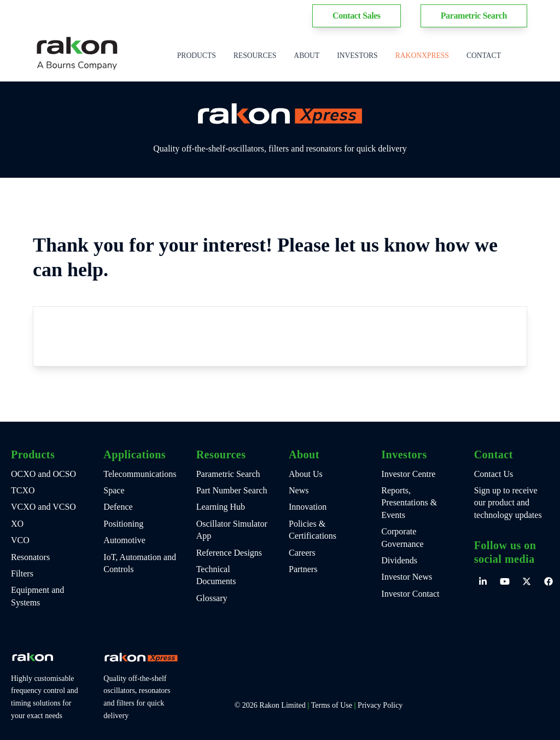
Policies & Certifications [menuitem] (313, 530)
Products (197, 56)
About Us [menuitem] (306, 474)
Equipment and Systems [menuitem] (37, 596)
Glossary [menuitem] (212, 598)
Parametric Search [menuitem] (228, 474)
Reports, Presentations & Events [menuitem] (409, 503)
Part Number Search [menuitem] (232, 490)
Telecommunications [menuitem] (140, 474)
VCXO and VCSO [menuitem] (43, 507)
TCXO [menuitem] (23, 490)
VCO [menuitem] (20, 540)
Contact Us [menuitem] (494, 474)
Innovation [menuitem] (308, 507)
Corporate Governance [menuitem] (402, 537)
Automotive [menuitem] (124, 540)
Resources (255, 56)
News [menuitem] (299, 490)
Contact (484, 56)
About (307, 56)
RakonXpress (422, 56)
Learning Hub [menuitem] (221, 507)
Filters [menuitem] (22, 573)
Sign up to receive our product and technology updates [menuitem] (508, 503)
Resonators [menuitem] (30, 557)
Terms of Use (332, 705)
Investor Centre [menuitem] (408, 474)
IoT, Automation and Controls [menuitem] (140, 563)
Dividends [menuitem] (399, 560)
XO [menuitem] (17, 524)
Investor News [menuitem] (407, 577)
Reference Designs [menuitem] (229, 553)
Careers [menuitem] (302, 553)
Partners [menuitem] (303, 569)
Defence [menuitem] (118, 507)
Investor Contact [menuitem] (410, 594)
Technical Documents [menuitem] (216, 575)
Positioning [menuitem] (123, 524)
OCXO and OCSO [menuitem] (43, 474)
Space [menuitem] (114, 490)
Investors (357, 56)
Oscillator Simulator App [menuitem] (232, 530)
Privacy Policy (380, 705)
